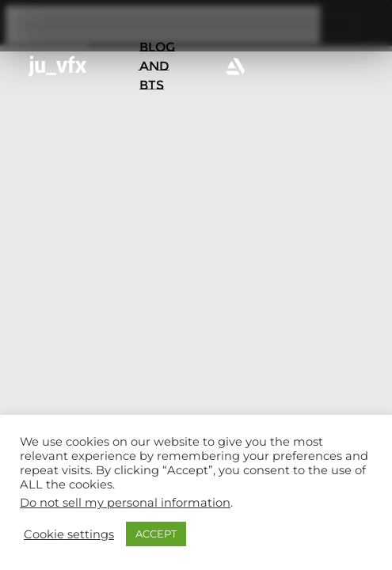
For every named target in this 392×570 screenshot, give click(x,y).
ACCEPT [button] (156, 534)
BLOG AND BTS (157, 66)
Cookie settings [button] (69, 534)
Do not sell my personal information (125, 503)
